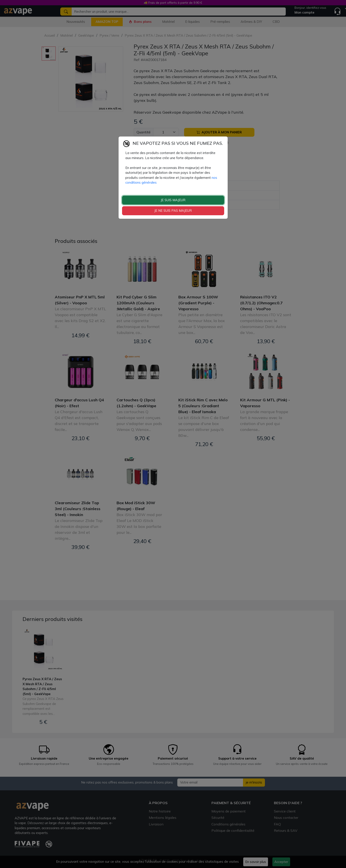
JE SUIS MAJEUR (173, 200)
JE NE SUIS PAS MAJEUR (173, 211)
